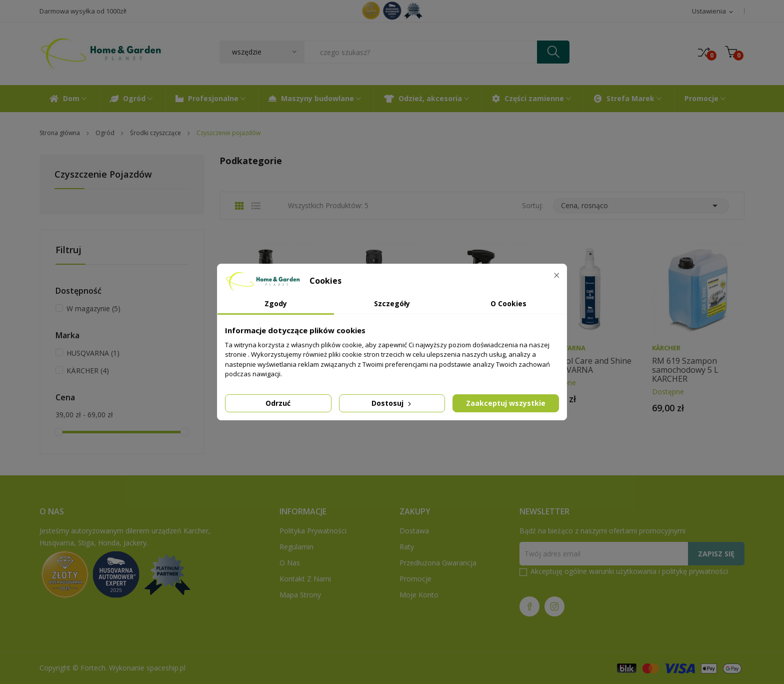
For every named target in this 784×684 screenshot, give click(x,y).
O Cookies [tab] (508, 303)
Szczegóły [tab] (392, 303)
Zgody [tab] (276, 303)
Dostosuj (392, 403)
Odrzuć (278, 403)
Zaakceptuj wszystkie (506, 403)
